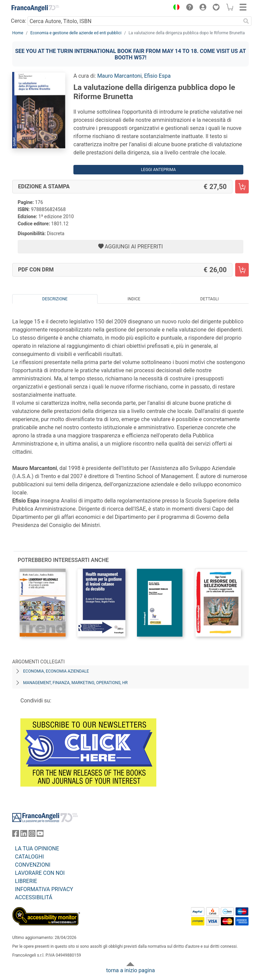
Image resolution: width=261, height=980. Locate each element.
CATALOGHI (29, 857)
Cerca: (19, 21)
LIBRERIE (26, 881)
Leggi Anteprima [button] (159, 170)
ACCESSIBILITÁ (34, 897)
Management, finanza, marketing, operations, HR (75, 683)
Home (18, 33)
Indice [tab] (134, 299)
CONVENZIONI (33, 865)
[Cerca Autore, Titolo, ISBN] (134, 21)
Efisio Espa (157, 76)
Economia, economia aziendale (56, 671)
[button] (175, 8)
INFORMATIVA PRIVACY (44, 889)
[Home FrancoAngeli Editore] (35, 8)
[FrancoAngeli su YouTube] (40, 835)
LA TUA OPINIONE (37, 849)
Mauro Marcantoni (119, 76)
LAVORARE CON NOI (40, 873)
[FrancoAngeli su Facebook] (16, 835)
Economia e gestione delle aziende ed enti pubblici (76, 33)
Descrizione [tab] (55, 299)
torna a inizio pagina (130, 970)
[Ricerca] (246, 21)
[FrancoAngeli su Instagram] (32, 835)
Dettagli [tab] (209, 299)
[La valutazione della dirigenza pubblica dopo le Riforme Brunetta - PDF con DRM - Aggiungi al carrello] (242, 270)
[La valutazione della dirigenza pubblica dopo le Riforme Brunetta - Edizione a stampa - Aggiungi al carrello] (242, 187)
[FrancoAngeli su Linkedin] (24, 835)
